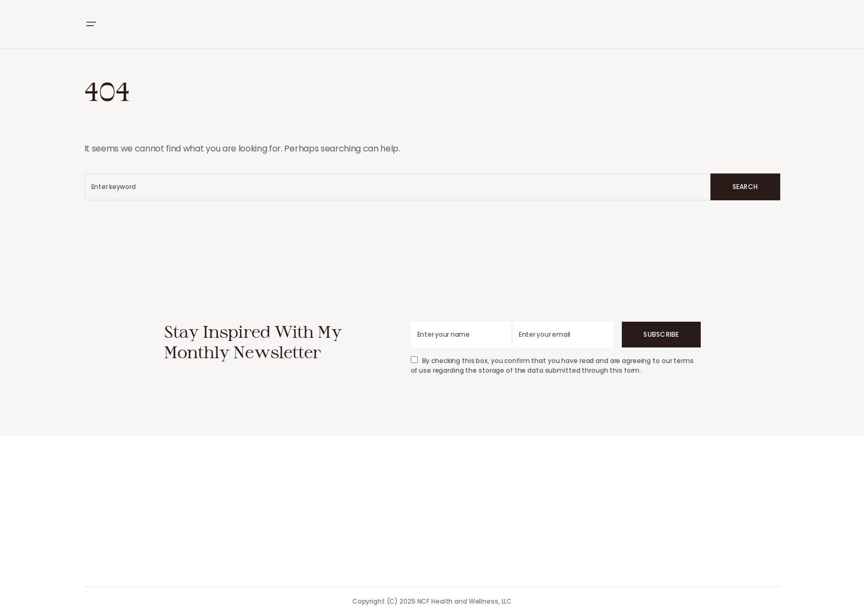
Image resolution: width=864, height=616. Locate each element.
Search (745, 187)
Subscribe (661, 334)
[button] (91, 24)
